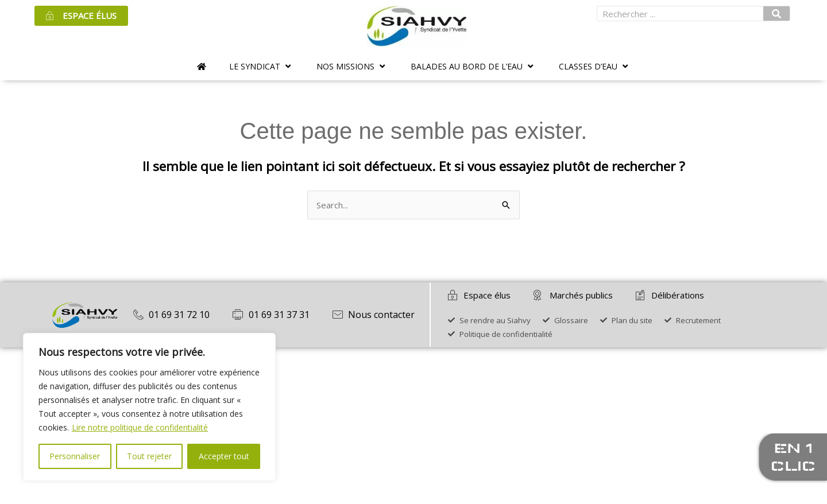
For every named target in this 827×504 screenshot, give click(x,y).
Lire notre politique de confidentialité (140, 427)
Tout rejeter (149, 456)
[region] (149, 407)
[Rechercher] (776, 13)
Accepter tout (224, 456)
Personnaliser (75, 456)
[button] (261, 66)
